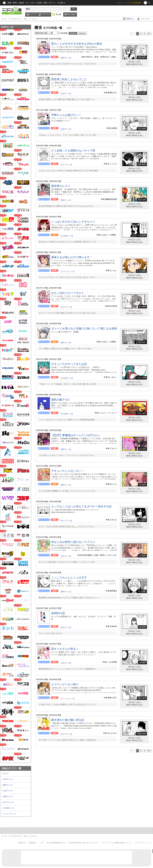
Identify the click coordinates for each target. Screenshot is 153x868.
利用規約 (32, 843)
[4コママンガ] (66, 165)
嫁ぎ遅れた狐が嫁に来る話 (68, 720)
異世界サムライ (61, 186)
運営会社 (22, 843)
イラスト (45, 14)
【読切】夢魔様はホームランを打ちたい (76, 435)
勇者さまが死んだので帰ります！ (72, 257)
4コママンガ (8, 802)
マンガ (58, 14)
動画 (10, 3)
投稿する (130, 19)
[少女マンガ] (66, 627)
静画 (15, 3)
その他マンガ (9, 808)
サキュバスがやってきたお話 (69, 364)
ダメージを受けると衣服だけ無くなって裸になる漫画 (84, 329)
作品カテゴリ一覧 (11, 768)
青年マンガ (8, 785)
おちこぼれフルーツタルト (68, 293)
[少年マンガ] (66, 93)
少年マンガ (8, 779)
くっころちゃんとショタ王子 (69, 578)
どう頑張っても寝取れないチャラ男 (73, 151)
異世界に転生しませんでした (69, 79)
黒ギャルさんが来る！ (65, 649)
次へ (149, 34)
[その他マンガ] (67, 236)
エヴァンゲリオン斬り (65, 684)
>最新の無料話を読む (134, 64)
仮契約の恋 (58, 613)
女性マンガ (8, 796)
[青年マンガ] (66, 58)
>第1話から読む (134, 62)
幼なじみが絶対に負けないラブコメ (73, 542)
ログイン (120, 3)
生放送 (21, 3)
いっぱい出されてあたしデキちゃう (73, 222)
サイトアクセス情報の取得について (117, 843)
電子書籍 (71, 14)
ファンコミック (10, 814)
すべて (6, 773)
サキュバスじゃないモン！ (68, 471)
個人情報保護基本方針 (56, 843)
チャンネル (30, 3)
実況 (45, 3)
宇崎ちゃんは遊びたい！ (66, 115)
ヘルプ (41, 843)
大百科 (39, 3)
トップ (32, 14)
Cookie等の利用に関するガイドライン (84, 843)
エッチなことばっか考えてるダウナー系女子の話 (81, 506)
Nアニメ (52, 3)
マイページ (145, 19)
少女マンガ (8, 791)
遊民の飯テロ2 (60, 400)
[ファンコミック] (68, 271)
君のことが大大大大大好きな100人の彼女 (77, 44)
